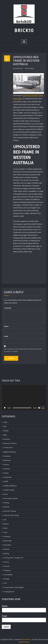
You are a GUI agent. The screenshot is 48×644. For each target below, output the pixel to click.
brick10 (19, 68)
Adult (5, 595)
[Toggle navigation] (24, 42)
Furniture (31, 68)
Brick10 (24, 31)
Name (5, 635)
